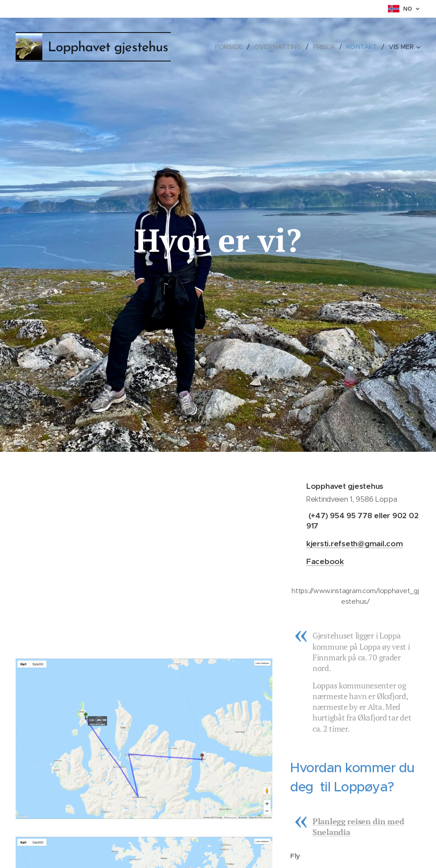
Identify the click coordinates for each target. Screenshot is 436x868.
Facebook (325, 561)
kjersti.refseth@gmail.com (355, 544)
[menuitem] (232, 47)
